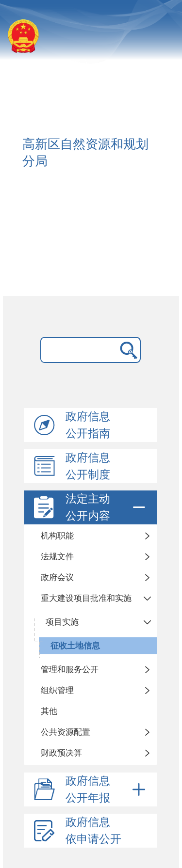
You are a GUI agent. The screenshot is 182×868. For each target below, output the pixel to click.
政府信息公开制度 (88, 466)
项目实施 (62, 622)
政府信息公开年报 (107, 789)
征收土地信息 (75, 646)
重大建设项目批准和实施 (86, 598)
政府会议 (57, 577)
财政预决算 (61, 753)
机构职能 (57, 536)
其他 (49, 711)
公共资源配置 (66, 732)
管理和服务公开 (70, 670)
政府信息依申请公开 (93, 831)
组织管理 (57, 690)
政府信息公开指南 (88, 425)
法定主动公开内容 (107, 507)
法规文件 (57, 557)
